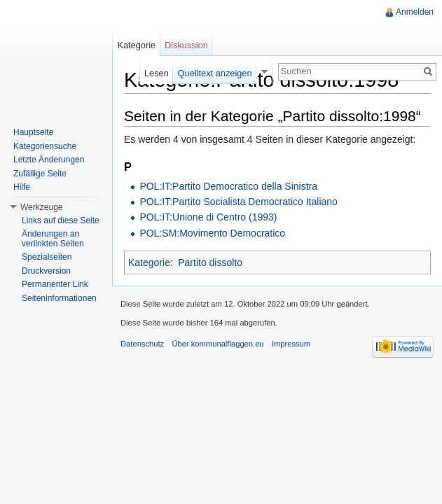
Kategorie (149, 262)
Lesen (157, 73)
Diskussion (186, 45)
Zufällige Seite (40, 174)
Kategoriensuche (45, 146)
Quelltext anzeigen (215, 73)
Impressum (291, 344)
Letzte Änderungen (49, 160)
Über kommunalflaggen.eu (217, 344)
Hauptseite (33, 132)
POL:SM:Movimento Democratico (212, 233)
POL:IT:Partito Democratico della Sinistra (228, 186)
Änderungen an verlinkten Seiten (53, 239)
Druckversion (46, 271)
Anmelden (415, 12)
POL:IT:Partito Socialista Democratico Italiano (238, 202)
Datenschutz (142, 344)
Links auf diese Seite (61, 220)
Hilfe (22, 187)
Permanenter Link (55, 284)
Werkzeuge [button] (41, 207)
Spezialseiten (47, 257)
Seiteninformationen (59, 298)
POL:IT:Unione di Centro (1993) (208, 217)
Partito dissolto (210, 262)
